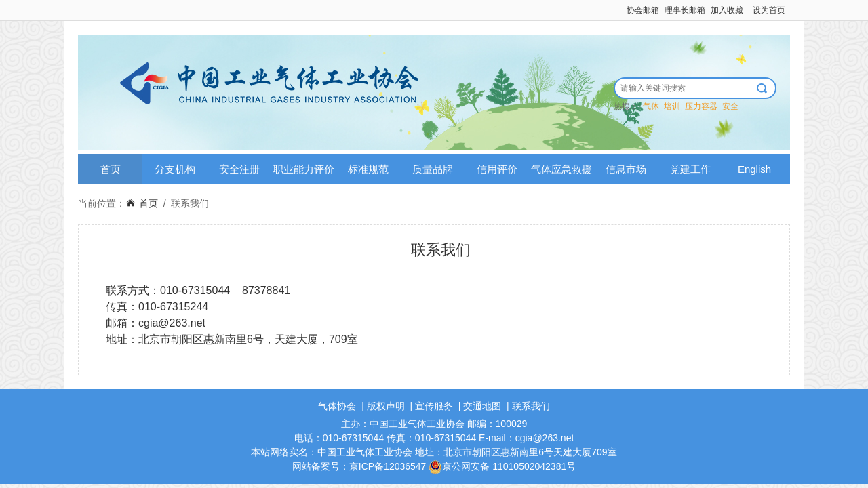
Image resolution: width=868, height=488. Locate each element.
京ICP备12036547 (388, 466)
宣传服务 (434, 406)
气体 (651, 106)
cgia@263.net (172, 323)
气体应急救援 (561, 169)
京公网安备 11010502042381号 (502, 466)
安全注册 (239, 169)
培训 (672, 106)
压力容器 (701, 106)
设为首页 (769, 10)
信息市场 (626, 169)
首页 (111, 169)
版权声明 (386, 406)
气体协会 (337, 406)
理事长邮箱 (685, 10)
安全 (730, 106)
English (754, 169)
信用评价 (497, 169)
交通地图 (482, 406)
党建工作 (690, 169)
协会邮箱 (643, 10)
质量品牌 (433, 169)
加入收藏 (727, 10)
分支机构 (175, 169)
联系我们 (190, 203)
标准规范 (368, 169)
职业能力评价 (304, 169)
